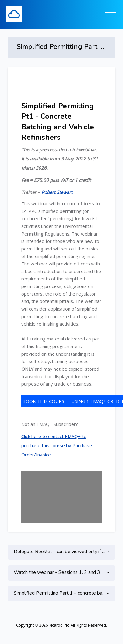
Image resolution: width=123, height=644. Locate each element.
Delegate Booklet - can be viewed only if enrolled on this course (61, 552)
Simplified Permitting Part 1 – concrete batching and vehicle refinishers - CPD (61, 593)
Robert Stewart (57, 192)
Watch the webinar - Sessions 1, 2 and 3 (57, 572)
